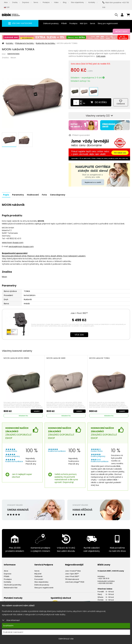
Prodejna (46, 2)
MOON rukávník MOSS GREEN (16, 357)
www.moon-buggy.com (13, 241)
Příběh (64, 23)
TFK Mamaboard (72, 578)
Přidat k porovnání (79, 134)
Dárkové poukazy (51, 23)
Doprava (26, 2)
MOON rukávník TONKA (100, 357)
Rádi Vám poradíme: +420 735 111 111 (116, 5)
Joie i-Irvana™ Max (73, 569)
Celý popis (101, 56)
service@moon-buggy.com (21, 245)
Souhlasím (8, 626)
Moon (13, 58)
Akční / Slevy (121, 31)
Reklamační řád (11, 586)
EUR (7, 7)
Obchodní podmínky (13, 583)
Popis (6, 193)
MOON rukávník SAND (56, 357)
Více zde (79, 333)
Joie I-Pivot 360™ (79, 312)
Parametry (18, 193)
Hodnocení (34, 193)
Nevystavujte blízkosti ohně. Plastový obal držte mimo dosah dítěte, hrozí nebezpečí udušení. (44, 254)
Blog (65, 2)
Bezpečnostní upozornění (15, 252)
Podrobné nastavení (13, 632)
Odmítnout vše (66, 639)
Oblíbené (38, 575)
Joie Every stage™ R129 (75, 581)
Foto (45, 193)
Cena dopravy (59, 193)
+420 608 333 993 (105, 582)
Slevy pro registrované (108, 23)
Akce (6, 2)
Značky (15, 2)
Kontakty (92, 2)
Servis (36, 2)
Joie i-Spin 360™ (72, 572)
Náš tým (84, 23)
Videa (56, 2)
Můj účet (38, 572)
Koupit (37, 410)
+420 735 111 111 (103, 577)
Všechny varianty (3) (99, 115)
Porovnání (39, 578)
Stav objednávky (77, 2)
